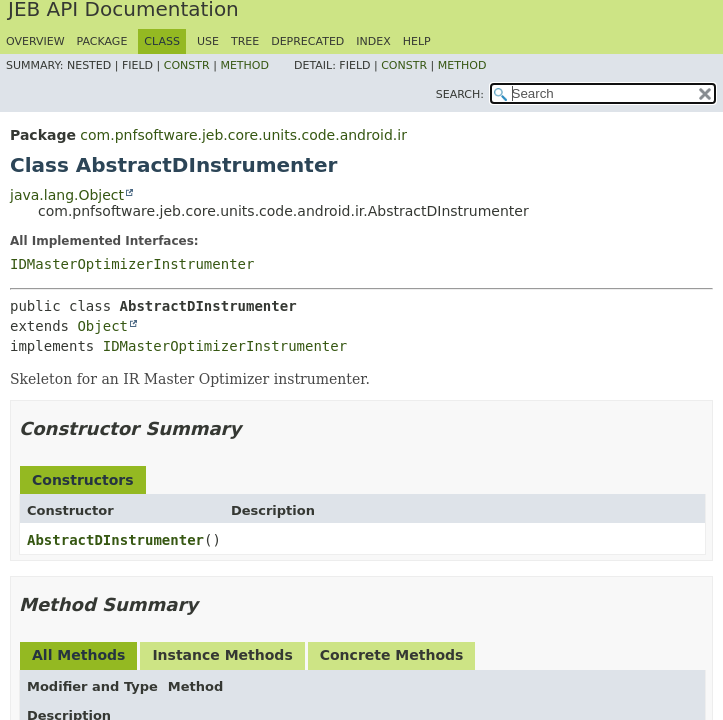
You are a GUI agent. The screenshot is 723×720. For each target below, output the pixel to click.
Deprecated (307, 41)
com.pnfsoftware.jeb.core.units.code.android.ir (243, 135)
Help (417, 41)
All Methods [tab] (78, 655)
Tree (245, 41)
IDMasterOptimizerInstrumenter (132, 264)
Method (244, 65)
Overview (35, 41)
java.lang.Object (67, 195)
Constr (187, 65)
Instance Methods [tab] (222, 655)
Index (373, 41)
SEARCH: (460, 94)
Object (102, 326)
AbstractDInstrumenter (115, 540)
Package (102, 41)
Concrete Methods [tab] (392, 655)
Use (208, 41)
